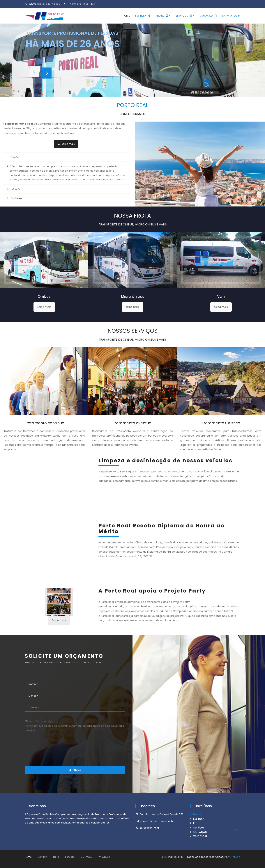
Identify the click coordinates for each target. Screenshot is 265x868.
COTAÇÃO (200, 832)
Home (197, 814)
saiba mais (44, 307)
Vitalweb (235, 857)
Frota (197, 823)
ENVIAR (75, 770)
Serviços (199, 828)
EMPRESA (199, 819)
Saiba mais (59, 620)
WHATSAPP (200, 836)
